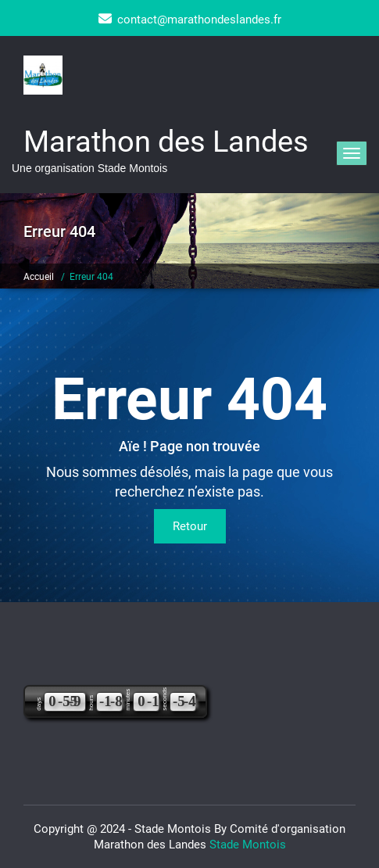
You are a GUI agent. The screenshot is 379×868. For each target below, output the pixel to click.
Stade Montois (248, 845)
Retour (190, 526)
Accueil (39, 277)
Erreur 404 (91, 277)
